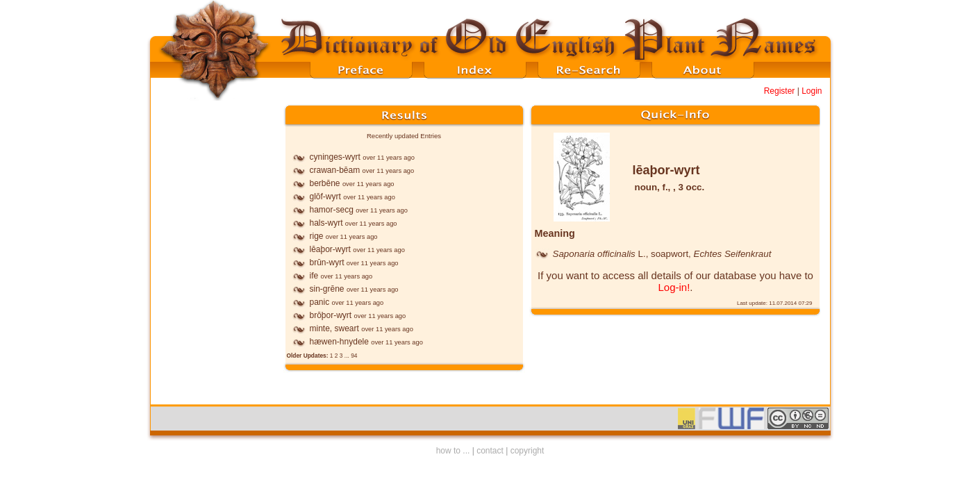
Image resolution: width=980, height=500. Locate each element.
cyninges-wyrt (335, 157)
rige (317, 236)
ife (314, 276)
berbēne (325, 183)
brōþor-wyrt (331, 315)
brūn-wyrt (327, 262)
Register (780, 91)
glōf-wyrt (325, 197)
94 (354, 356)
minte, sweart (334, 328)
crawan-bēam (335, 170)
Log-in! (674, 287)
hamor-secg (332, 210)
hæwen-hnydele (339, 342)
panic (320, 302)
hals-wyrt (326, 223)
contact (490, 451)
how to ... (453, 451)
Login (812, 91)
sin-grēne (327, 289)
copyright (528, 451)
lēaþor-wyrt (330, 249)
